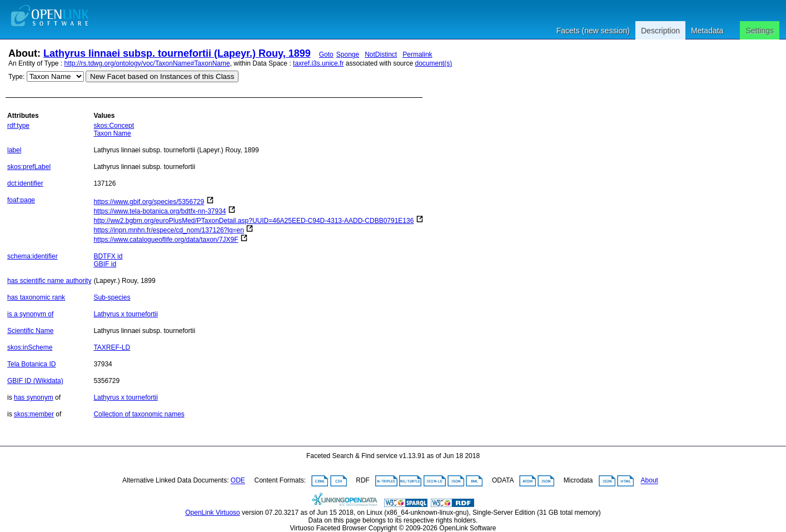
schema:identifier (33, 256)
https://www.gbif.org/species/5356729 (149, 202)
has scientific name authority (49, 281)
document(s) (433, 63)
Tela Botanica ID (31, 364)
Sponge (348, 54)
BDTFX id (108, 256)
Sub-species (112, 297)
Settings (760, 31)
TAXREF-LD (112, 347)
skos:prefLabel (29, 167)
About (650, 481)
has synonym (34, 397)
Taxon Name (112, 133)
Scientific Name (30, 331)
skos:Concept (114, 126)
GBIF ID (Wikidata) (35, 381)
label (14, 150)
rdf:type (18, 126)
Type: (16, 77)
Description (660, 31)
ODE (238, 481)
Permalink (417, 54)
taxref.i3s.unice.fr (318, 63)
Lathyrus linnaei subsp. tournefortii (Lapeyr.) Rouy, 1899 (177, 53)
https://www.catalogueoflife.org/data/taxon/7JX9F (166, 240)
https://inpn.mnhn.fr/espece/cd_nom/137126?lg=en (169, 230)
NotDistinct (381, 54)
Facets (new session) (593, 31)
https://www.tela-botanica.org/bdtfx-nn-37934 (160, 211)
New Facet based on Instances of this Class (162, 76)
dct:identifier (25, 183)
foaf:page (21, 200)
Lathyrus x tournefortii (125, 314)
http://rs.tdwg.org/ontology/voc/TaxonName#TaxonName (147, 63)
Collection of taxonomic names (139, 414)
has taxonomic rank (36, 297)
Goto (326, 54)
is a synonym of (30, 314)
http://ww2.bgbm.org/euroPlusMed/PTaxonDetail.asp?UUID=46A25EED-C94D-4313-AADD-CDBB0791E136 (253, 221)
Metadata (707, 31)
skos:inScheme (30, 347)
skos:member (34, 414)
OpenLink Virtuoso (213, 513)
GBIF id (105, 264)
